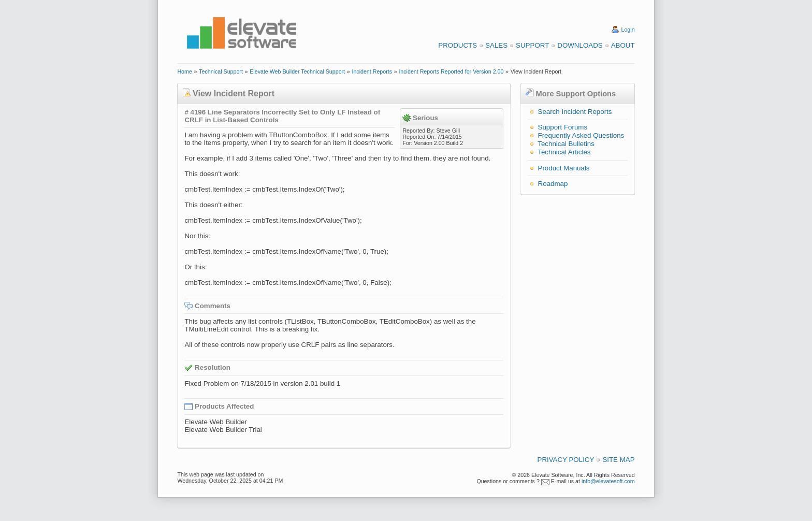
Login (628, 30)
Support (532, 45)
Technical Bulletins (566, 144)
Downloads (580, 45)
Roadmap (553, 184)
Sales (496, 45)
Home (184, 71)
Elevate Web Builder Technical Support (297, 71)
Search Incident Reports (575, 112)
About (623, 45)
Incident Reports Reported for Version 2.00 (451, 71)
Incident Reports (372, 71)
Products (458, 45)
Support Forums (563, 127)
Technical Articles (564, 152)
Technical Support (221, 71)
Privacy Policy (566, 460)
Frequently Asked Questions (581, 135)
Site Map (618, 460)
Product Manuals (564, 168)
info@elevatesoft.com (608, 481)
